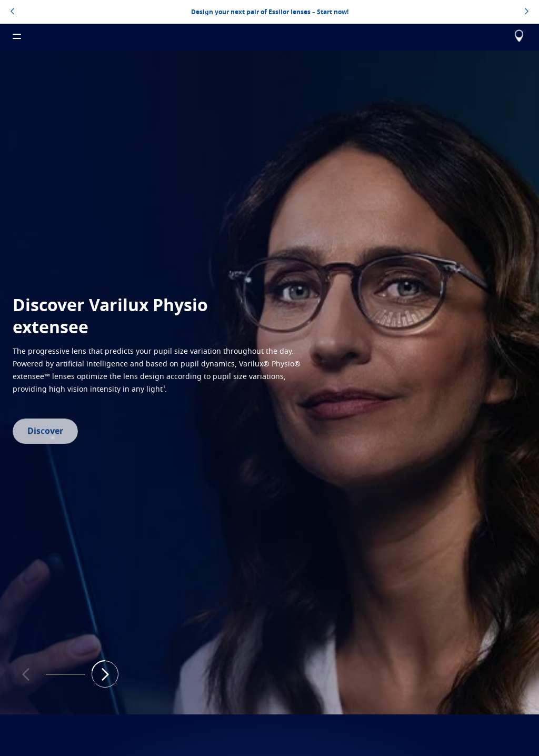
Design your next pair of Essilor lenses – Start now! (270, 12)
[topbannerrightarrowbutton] (527, 12)
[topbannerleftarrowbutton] (12, 12)
